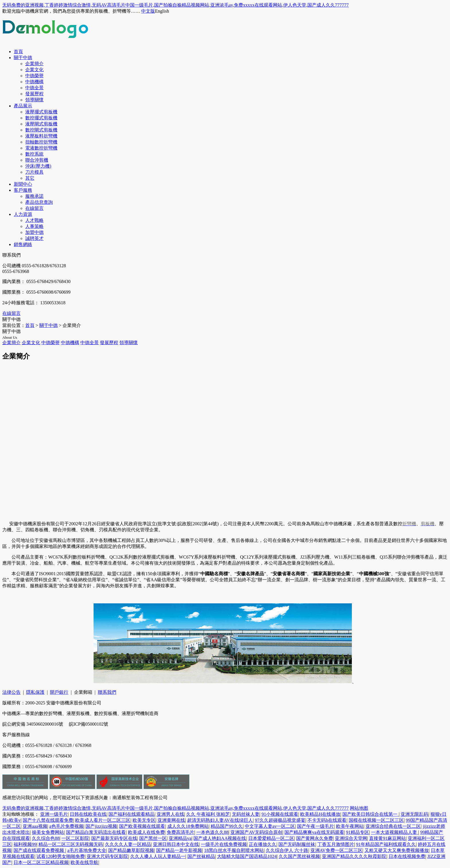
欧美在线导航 (84, 862)
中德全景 (34, 88)
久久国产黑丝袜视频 (299, 856)
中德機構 (34, 82)
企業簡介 (34, 64)
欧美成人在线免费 (146, 832)
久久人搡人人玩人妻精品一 (158, 856)
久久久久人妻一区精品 (128, 844)
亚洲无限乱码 (414, 814)
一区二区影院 (75, 838)
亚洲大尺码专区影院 (107, 856)
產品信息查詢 (39, 202)
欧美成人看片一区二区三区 (103, 820)
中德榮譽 (34, 76)
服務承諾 (34, 196)
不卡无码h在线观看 (327, 820)
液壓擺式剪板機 (41, 112)
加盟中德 (34, 232)
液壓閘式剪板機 (41, 124)
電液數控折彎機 (41, 148)
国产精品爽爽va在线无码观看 (314, 832)
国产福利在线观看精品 (131, 814)
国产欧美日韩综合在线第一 (371, 814)
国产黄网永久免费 (315, 838)
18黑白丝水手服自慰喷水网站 (234, 850)
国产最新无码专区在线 (114, 838)
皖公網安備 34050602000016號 (33, 724)
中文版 (148, 11)
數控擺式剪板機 (41, 118)
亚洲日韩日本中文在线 (176, 844)
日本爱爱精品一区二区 (271, 838)
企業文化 (34, 70)
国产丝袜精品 (201, 856)
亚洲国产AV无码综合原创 (256, 832)
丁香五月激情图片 (336, 844)
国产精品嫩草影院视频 (131, 850)
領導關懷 (34, 100)
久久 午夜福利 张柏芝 (208, 814)
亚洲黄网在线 (171, 820)
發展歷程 (34, 94)
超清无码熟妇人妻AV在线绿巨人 (220, 820)
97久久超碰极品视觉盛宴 (280, 820)
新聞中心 (23, 184)
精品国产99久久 (227, 826)
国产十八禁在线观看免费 (48, 820)
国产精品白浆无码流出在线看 (96, 832)
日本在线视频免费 (407, 856)
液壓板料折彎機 (41, 136)
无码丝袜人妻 (246, 814)
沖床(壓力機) (38, 166)
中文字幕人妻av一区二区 (270, 826)
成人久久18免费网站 (188, 826)
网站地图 (359, 808)
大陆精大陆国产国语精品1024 (247, 856)
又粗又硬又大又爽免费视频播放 (397, 850)
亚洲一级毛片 (54, 814)
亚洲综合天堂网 (351, 838)
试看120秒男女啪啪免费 (61, 856)
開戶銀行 (59, 692)
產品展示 (23, 106)
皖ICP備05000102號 (89, 724)
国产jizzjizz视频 (101, 826)
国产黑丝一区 (153, 838)
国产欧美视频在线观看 (142, 826)
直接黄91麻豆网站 (387, 838)
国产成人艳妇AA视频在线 (220, 838)
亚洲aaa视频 (35, 826)
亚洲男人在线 (170, 814)
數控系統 (34, 154)
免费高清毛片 (181, 832)
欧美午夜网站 (350, 826)
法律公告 (11, 692)
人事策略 (34, 226)
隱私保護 (35, 692)
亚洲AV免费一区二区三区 (336, 850)
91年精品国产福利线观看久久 (386, 844)
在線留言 (34, 208)
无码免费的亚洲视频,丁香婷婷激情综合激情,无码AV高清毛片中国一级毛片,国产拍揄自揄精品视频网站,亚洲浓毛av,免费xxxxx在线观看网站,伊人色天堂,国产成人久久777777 (175, 5)
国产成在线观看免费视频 (39, 850)
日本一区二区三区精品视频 (41, 862)
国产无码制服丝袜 (297, 844)
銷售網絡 (23, 244)
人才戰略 (34, 220)
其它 (30, 178)
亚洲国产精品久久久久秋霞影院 (354, 856)
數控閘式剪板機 (41, 130)
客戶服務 (23, 190)
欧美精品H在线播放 (320, 814)
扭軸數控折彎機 (41, 142)
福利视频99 (25, 844)
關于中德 (23, 58)
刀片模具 (34, 172)
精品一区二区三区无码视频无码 (71, 844)
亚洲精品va (180, 838)
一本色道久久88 (212, 832)
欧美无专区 (144, 820)
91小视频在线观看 (280, 814)
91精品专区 (358, 832)
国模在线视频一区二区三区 (376, 820)
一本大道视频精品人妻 (395, 832)
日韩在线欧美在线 (88, 814)
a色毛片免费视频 (66, 826)
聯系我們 (107, 692)
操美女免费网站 (48, 832)
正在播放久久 (263, 844)
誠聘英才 (34, 238)
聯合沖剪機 (37, 160)
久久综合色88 (46, 838)
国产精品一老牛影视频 (179, 850)
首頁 (18, 52)
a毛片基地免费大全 (87, 850)
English (162, 11)
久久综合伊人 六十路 (287, 850)
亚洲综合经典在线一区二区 (393, 826)
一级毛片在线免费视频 (224, 844)
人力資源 (23, 214)
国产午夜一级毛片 (315, 826)
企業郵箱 (83, 692)
